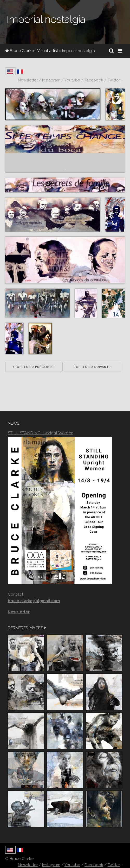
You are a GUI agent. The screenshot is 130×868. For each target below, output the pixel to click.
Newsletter (28, 865)
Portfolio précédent (34, 367)
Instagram (51, 865)
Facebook (94, 865)
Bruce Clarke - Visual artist (32, 51)
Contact (16, 594)
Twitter (114, 865)
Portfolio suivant (92, 367)
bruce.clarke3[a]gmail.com (34, 601)
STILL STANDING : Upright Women (41, 433)
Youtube (72, 865)
